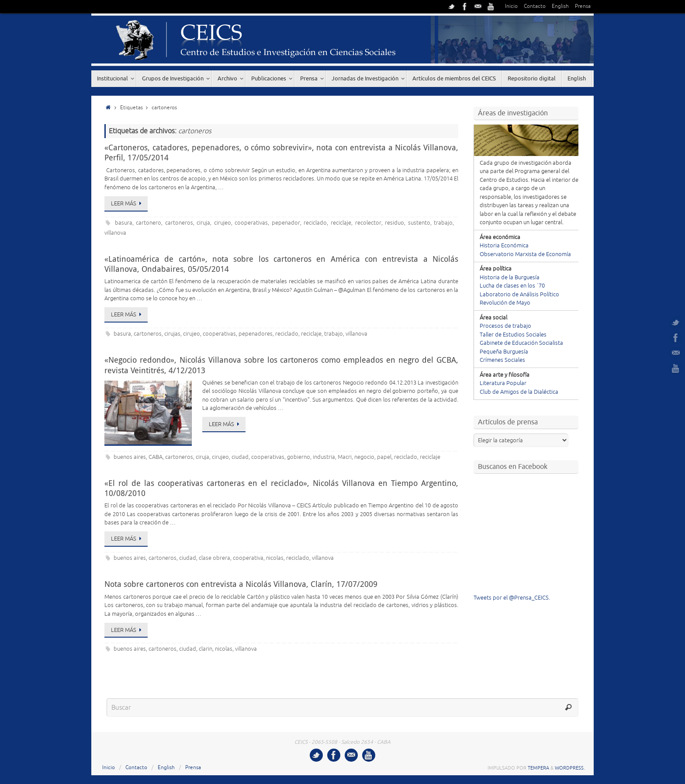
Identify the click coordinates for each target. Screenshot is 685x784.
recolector (368, 223)
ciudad (240, 457)
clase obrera (214, 558)
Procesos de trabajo (505, 326)
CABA (156, 457)
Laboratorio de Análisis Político (519, 295)
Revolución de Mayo (505, 303)
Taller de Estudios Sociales (513, 335)
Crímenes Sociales (502, 360)
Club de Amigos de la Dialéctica (519, 392)
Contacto (535, 6)
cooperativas (251, 223)
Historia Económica (504, 246)
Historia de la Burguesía (510, 278)
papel (384, 457)
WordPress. (570, 768)
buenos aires (130, 457)
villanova (115, 233)
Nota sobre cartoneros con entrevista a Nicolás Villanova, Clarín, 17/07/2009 (241, 584)
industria (324, 457)
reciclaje (341, 223)
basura (124, 223)
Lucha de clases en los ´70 (512, 286)
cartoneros (179, 223)
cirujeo (223, 223)
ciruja (203, 223)
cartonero (149, 223)
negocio (364, 457)
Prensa (583, 6)
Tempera (538, 768)
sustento (419, 223)
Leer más (128, 204)
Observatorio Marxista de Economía (525, 254)
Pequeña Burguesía (504, 352)
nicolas (275, 558)
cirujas (172, 334)
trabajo (443, 223)
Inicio (511, 6)
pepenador (286, 223)
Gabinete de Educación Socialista (521, 343)
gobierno (299, 457)
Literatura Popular (503, 383)
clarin (206, 649)
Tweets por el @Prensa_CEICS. (512, 598)
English (560, 6)
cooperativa (248, 558)
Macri (345, 457)
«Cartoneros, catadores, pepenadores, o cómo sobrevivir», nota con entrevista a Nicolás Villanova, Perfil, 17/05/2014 (281, 152)
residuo (394, 223)
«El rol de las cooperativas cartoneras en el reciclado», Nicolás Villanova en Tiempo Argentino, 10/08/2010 (281, 488)
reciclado (315, 223)
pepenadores (256, 334)
